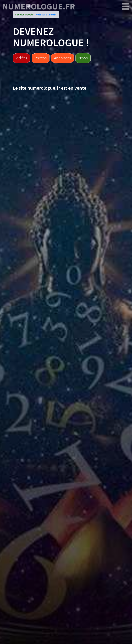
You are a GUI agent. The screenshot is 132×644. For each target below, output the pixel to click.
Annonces (62, 58)
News (83, 58)
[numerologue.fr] (126, 7)
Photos (41, 58)
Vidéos (21, 58)
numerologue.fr (39, 7)
